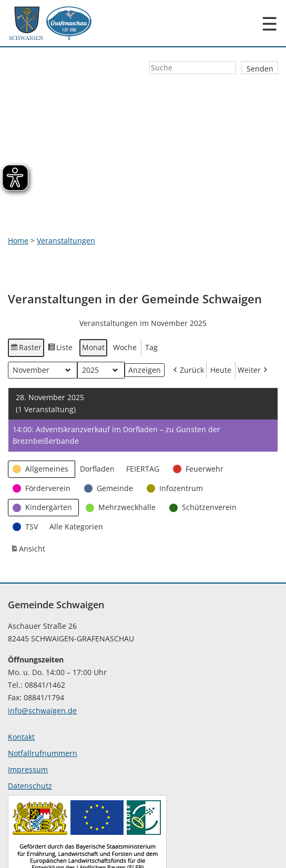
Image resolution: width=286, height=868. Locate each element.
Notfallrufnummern (43, 712)
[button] (42, 428)
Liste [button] (60, 308)
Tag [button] (151, 306)
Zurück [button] (188, 328)
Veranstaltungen (66, 198)
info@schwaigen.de (42, 669)
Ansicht (29, 508)
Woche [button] (125, 306)
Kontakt (21, 695)
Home (18, 198)
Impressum (28, 728)
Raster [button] (26, 308)
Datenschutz (30, 744)
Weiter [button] (253, 328)
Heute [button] (221, 328)
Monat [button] (93, 306)
